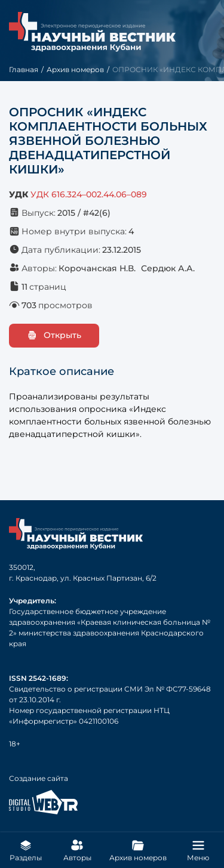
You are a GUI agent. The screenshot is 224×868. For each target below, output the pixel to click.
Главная (24, 69)
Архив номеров (75, 69)
